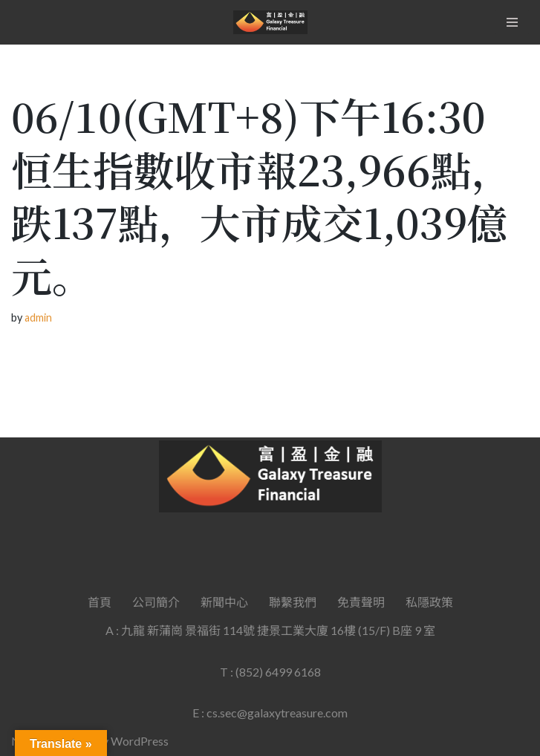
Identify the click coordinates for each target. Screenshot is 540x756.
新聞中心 (224, 602)
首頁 (100, 602)
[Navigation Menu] (512, 22)
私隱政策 (429, 602)
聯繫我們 (293, 602)
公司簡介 (156, 602)
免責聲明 (361, 602)
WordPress (140, 741)
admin (38, 317)
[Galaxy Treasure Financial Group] (270, 22)
